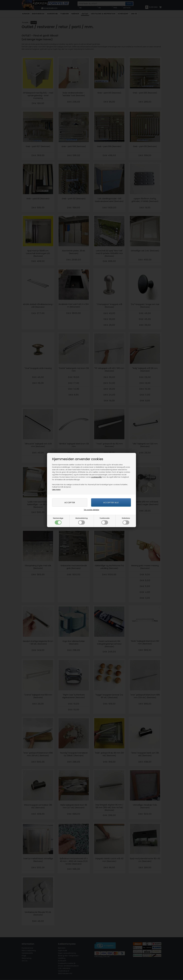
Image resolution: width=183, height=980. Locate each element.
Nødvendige (58, 521)
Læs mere (56, 489)
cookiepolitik (96, 477)
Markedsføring (82, 521)
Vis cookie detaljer (92, 510)
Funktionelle (105, 521)
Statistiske (126, 521)
